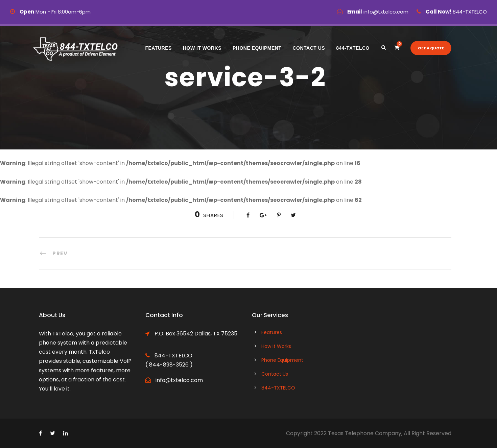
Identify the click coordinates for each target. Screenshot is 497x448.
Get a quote (431, 48)
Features (158, 48)
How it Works (202, 48)
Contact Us (309, 48)
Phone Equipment (257, 48)
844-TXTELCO (353, 48)
